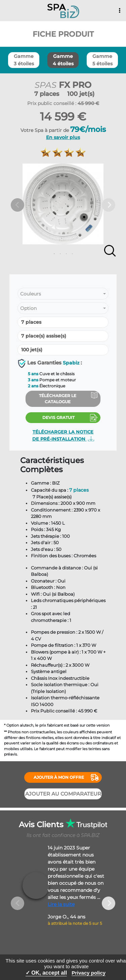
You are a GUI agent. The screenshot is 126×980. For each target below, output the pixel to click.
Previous (17, 205)
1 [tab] (53, 254)
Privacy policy (89, 973)
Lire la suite (61, 904)
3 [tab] (65, 254)
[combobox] (63, 294)
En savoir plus (63, 137)
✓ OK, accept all (46, 973)
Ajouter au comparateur (63, 794)
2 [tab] (59, 254)
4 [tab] (71, 254)
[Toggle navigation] (120, 11)
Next (109, 205)
